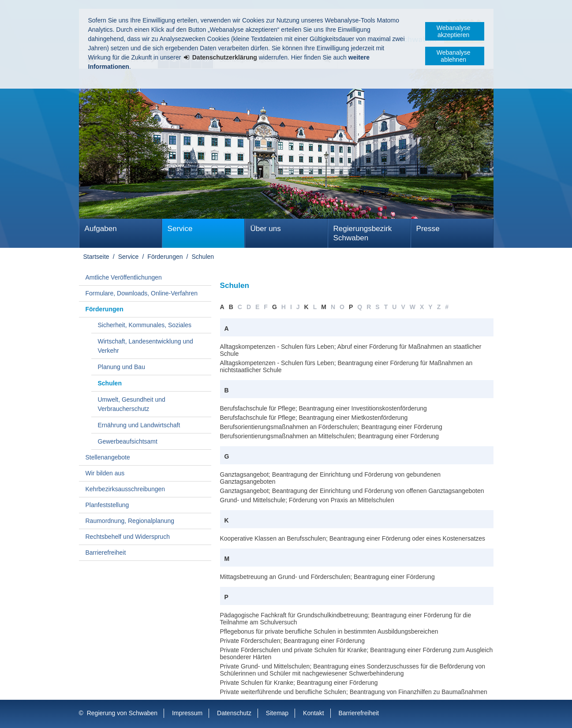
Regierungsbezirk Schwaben (363, 233)
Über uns (266, 229)
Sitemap (277, 713)
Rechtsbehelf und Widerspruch (128, 537)
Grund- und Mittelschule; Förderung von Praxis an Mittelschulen (307, 500)
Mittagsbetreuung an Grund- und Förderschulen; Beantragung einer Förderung (327, 577)
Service (180, 229)
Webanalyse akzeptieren (454, 31)
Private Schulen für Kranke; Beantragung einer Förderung (299, 683)
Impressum (187, 713)
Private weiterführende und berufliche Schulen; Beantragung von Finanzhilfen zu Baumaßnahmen (354, 692)
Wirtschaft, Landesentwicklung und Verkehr (146, 346)
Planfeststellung (107, 505)
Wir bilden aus (105, 473)
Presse (428, 229)
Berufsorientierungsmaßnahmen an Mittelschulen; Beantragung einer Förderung (330, 436)
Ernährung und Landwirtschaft (139, 425)
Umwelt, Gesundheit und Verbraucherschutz (132, 404)
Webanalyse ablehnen (454, 56)
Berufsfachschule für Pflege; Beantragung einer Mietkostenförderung (314, 418)
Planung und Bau (122, 367)
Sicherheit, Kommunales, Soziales (145, 325)
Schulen (203, 257)
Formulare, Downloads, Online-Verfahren (142, 293)
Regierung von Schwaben (122, 713)
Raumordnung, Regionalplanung (130, 521)
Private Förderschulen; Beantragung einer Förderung (292, 641)
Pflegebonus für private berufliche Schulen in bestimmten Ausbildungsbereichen (329, 631)
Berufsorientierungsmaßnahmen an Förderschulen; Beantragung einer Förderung (331, 427)
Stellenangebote (108, 457)
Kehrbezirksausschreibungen (125, 489)
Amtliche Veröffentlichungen (124, 277)
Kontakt (313, 713)
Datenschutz (234, 713)
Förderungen (165, 257)
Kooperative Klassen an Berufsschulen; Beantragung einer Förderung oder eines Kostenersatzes (353, 538)
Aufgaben (101, 229)
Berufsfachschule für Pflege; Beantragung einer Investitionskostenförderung (323, 408)
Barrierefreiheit (106, 553)
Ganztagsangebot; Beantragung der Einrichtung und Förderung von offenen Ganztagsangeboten (352, 491)
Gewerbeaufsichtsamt (128, 441)
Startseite (96, 257)
